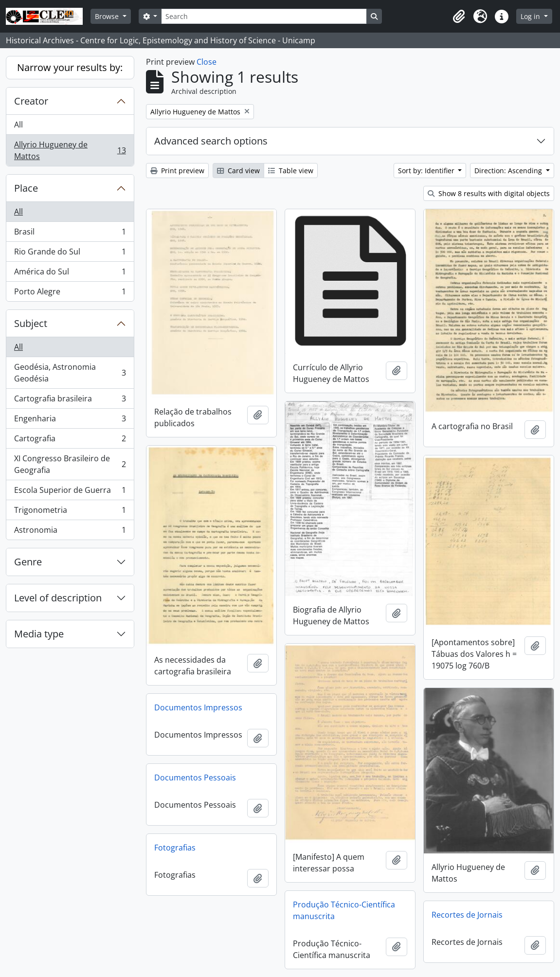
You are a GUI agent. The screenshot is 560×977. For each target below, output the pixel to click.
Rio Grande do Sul (70, 254)
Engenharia (70, 421)
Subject (31, 323)
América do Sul (70, 274)
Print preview (177, 171)
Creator (31, 101)
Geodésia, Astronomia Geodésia (70, 373)
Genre (28, 562)
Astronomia (70, 532)
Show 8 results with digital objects (489, 193)
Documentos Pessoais (195, 778)
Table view (291, 171)
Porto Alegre (70, 293)
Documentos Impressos (198, 707)
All (18, 125)
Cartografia (70, 441)
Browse (108, 16)
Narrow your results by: (70, 67)
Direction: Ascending (509, 171)
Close (207, 62)
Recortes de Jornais (467, 915)
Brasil (70, 234)
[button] (459, 17)
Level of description (58, 598)
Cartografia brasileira (70, 401)
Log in (531, 16)
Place (26, 188)
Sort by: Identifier (427, 171)
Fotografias (175, 848)
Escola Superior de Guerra (70, 492)
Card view (238, 171)
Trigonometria (70, 512)
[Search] (264, 16)
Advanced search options (211, 141)
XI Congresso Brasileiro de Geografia (70, 464)
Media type (39, 634)
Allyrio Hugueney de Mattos (70, 150)
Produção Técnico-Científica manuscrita (344, 910)
